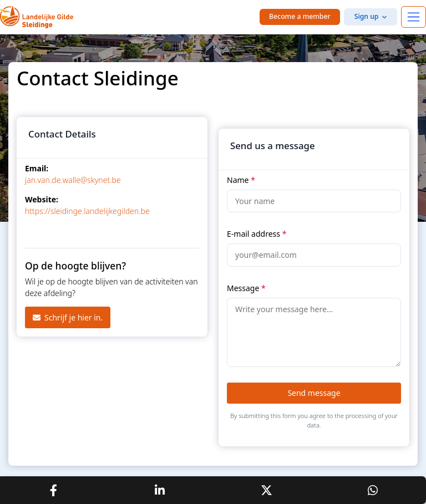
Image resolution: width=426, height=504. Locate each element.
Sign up (367, 16)
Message (246, 288)
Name (241, 180)
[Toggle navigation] (414, 17)
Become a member (300, 16)
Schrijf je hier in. (68, 317)
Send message (314, 393)
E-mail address (257, 234)
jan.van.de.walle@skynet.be (73, 180)
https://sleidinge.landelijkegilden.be (87, 211)
